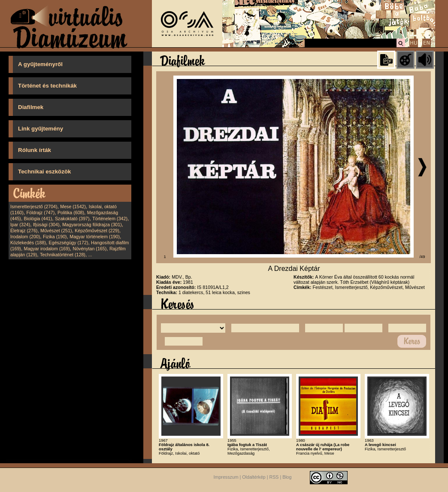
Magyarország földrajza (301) (92, 225)
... (90, 255)
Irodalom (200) (25, 237)
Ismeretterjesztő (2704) (34, 207)
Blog (287, 477)
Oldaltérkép (254, 477)
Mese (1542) (73, 207)
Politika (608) (71, 213)
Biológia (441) (38, 219)
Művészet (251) (56, 231)
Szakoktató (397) (72, 219)
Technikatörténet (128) (63, 255)
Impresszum (226, 477)
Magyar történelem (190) (95, 237)
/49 (422, 257)
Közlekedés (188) (28, 243)
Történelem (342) (110, 219)
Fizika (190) (55, 237)
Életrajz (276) (24, 231)
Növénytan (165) (89, 249)
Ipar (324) (20, 225)
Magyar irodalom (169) (47, 249)
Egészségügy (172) (69, 243)
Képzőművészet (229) (97, 231)
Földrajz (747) (40, 213)
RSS (274, 477)
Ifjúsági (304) (46, 225)
